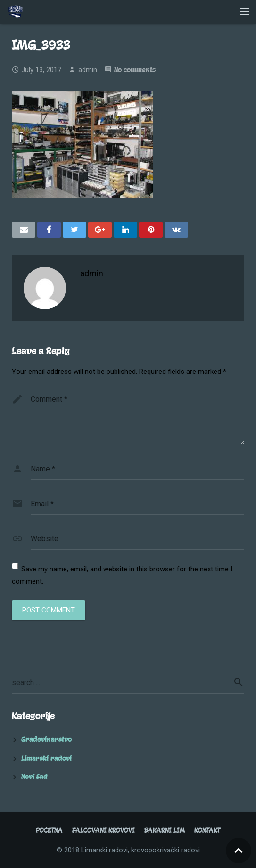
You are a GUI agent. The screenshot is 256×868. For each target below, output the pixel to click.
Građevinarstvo (46, 740)
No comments (135, 70)
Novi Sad (34, 777)
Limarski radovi (46, 758)
